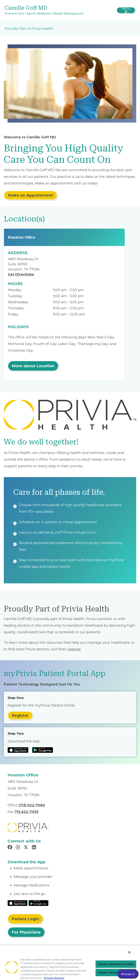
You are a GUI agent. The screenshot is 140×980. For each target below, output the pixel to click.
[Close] (129, 952)
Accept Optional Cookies (116, 964)
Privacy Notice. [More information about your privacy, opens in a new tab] (54, 978)
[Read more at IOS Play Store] (18, 750)
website (74, 649)
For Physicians (26, 932)
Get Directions (21, 274)
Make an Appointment (30, 195)
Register (20, 715)
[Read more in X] (26, 848)
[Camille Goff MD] (48, 10)
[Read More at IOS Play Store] (17, 903)
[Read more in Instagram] (18, 848)
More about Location (33, 366)
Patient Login (25, 919)
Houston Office (22, 237)
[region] (70, 962)
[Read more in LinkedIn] (35, 848)
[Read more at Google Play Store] (43, 750)
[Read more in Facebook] (10, 848)
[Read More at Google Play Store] (38, 903)
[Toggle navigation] (126, 10)
